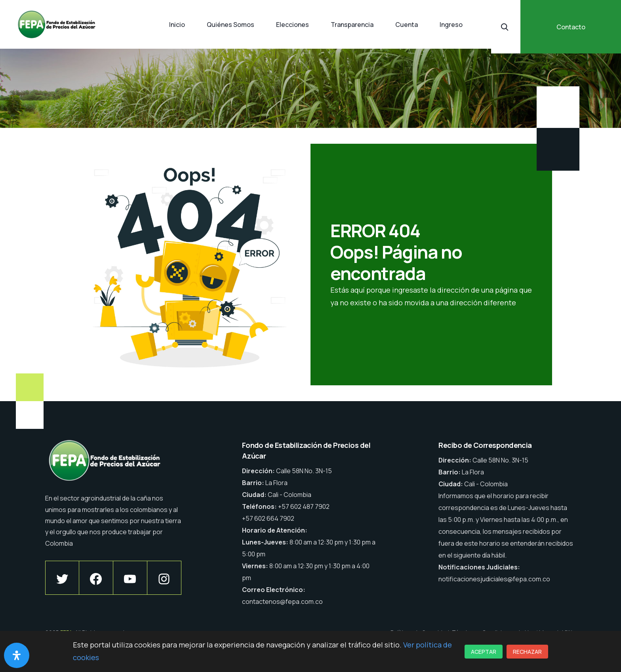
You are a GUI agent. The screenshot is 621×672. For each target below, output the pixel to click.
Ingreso (451, 25)
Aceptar (484, 652)
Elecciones (292, 25)
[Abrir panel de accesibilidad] (17, 655)
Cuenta (407, 25)
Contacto (571, 27)
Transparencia (352, 25)
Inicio (177, 25)
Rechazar (527, 652)
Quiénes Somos (230, 25)
